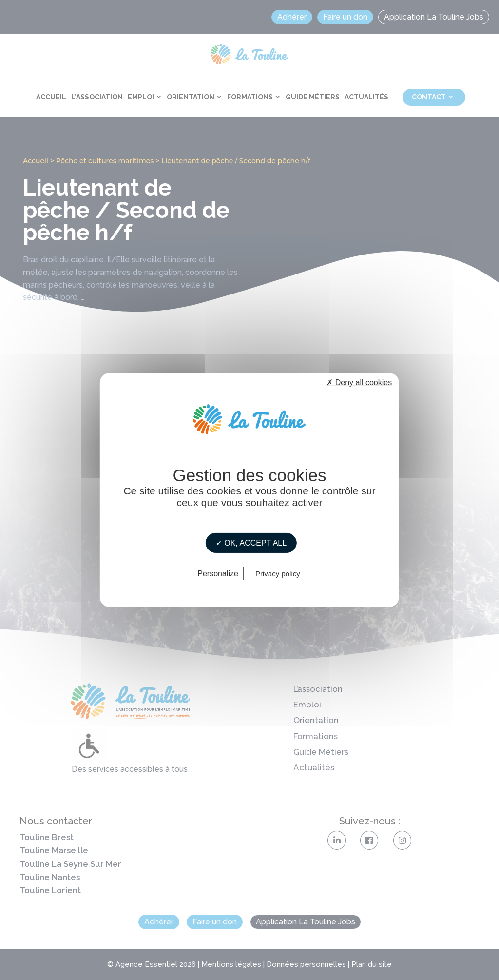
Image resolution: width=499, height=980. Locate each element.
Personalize (218, 574)
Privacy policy (278, 574)
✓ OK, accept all (251, 543)
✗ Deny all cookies (359, 382)
